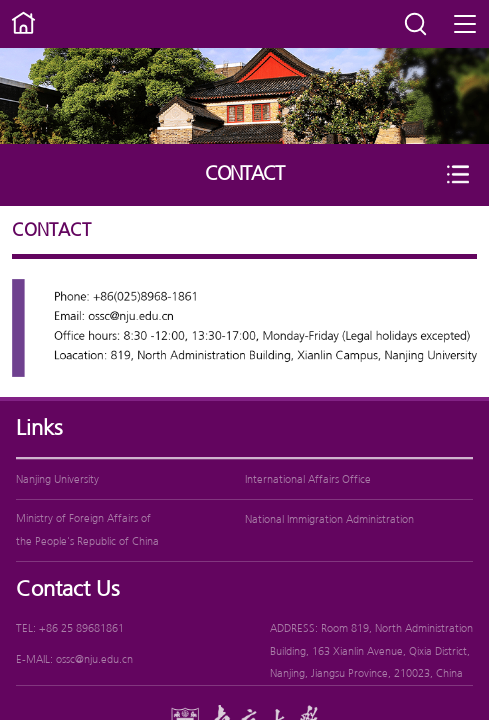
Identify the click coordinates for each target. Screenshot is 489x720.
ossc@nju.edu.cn (94, 660)
